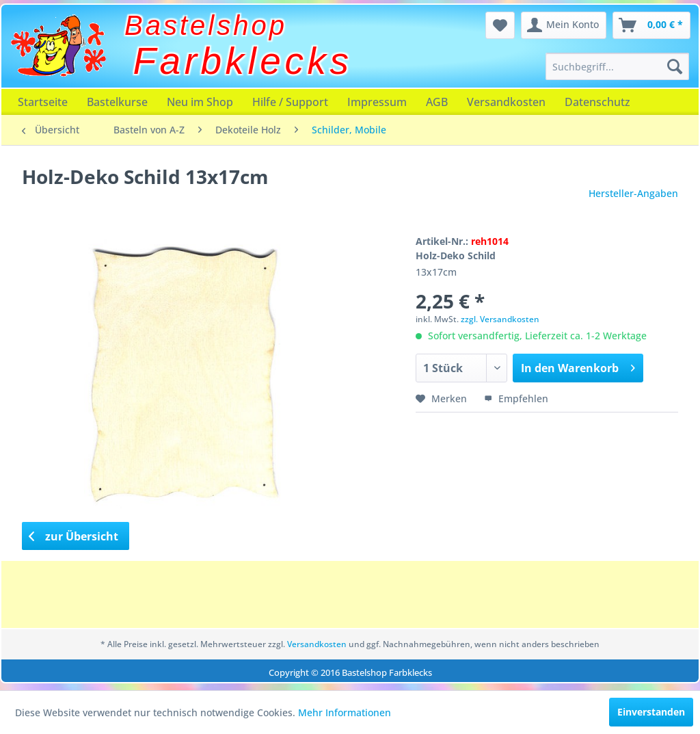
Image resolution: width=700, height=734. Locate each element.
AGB (437, 102)
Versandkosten (506, 102)
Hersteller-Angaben (633, 193)
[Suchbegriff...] (617, 66)
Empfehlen (516, 398)
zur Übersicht (74, 536)
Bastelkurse (117, 102)
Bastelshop (206, 25)
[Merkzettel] (500, 25)
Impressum (377, 102)
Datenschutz (597, 102)
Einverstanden (651, 712)
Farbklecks (243, 61)
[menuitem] (617, 66)
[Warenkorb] (651, 25)
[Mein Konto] (564, 25)
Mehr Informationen (345, 712)
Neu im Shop (200, 102)
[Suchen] (675, 66)
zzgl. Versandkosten (500, 319)
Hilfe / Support (290, 102)
